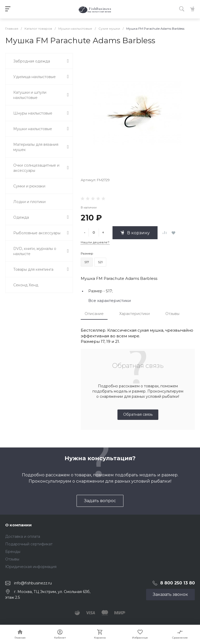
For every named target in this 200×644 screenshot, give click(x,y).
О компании (18, 525)
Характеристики (135, 314)
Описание (94, 314)
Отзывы (172, 314)
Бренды (13, 552)
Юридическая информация (31, 567)
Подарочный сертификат (29, 544)
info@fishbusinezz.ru (33, 583)
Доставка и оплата (23, 536)
